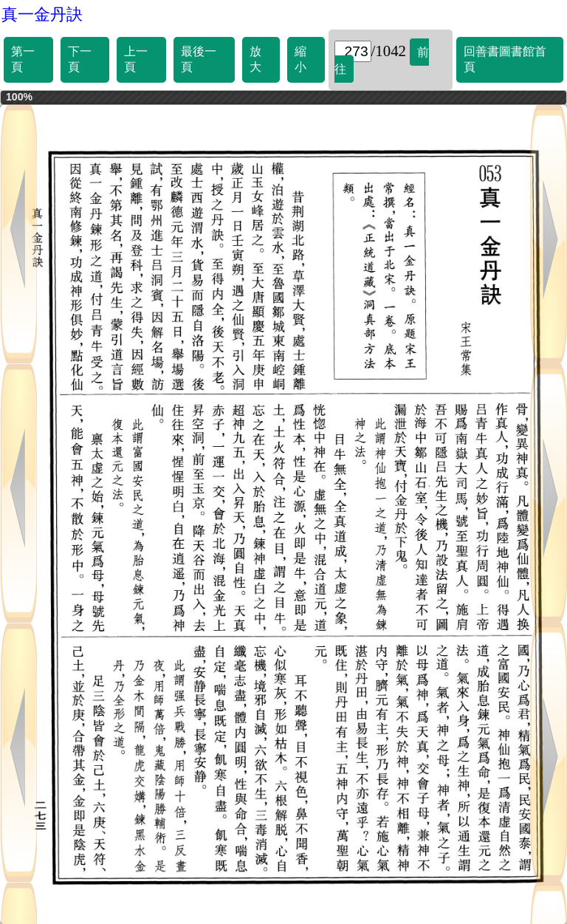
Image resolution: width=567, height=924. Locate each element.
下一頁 (80, 59)
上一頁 (136, 59)
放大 (255, 59)
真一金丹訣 (42, 14)
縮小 (300, 59)
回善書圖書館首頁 (505, 59)
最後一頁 (199, 59)
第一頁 (23, 59)
